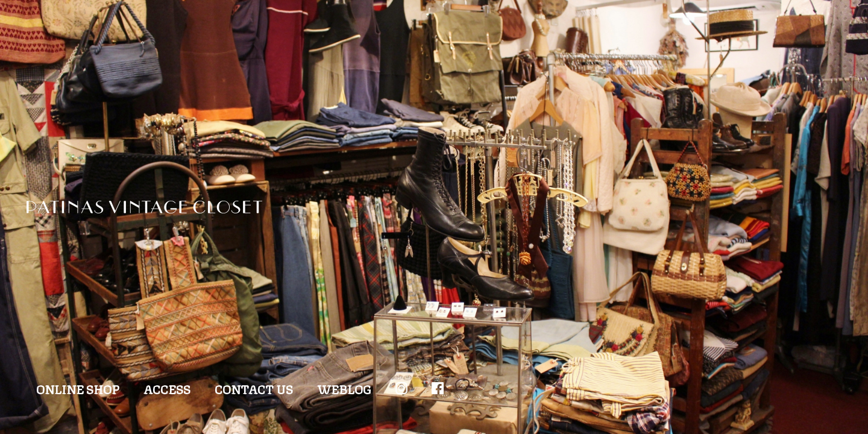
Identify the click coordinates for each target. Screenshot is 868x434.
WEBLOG (344, 388)
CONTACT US (254, 388)
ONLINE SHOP (78, 388)
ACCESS (167, 388)
